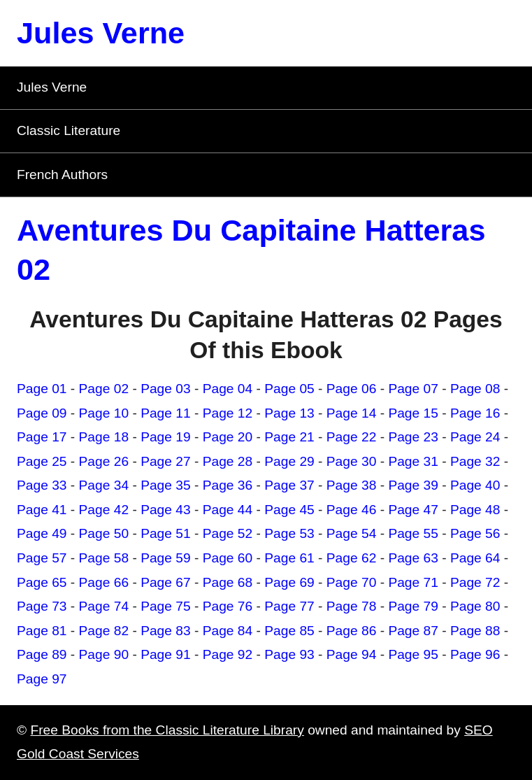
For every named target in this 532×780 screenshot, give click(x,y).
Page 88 (475, 631)
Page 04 (228, 389)
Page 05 (289, 389)
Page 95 (413, 654)
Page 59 (166, 558)
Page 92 (228, 654)
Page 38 (352, 485)
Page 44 (228, 510)
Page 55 (413, 533)
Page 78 (352, 606)
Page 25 (42, 461)
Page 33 (42, 485)
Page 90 (104, 654)
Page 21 (289, 437)
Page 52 (228, 533)
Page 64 (475, 558)
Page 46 (352, 510)
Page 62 (352, 558)
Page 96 (475, 654)
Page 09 (42, 413)
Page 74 (104, 606)
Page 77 (289, 606)
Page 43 (166, 510)
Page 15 (413, 413)
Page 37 (289, 485)
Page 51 (166, 533)
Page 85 (289, 631)
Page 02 (104, 389)
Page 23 (413, 437)
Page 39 (413, 485)
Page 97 (42, 679)
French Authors (62, 175)
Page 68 (228, 582)
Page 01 (42, 389)
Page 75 (166, 606)
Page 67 (166, 582)
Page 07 (413, 389)
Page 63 (413, 558)
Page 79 (413, 606)
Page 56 (475, 533)
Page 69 (289, 582)
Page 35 (166, 485)
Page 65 (42, 582)
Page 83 (166, 631)
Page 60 (228, 558)
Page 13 (289, 413)
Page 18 (104, 437)
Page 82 (104, 631)
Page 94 (352, 654)
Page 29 (289, 461)
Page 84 (228, 631)
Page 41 (42, 510)
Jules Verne (101, 33)
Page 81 (42, 631)
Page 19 (166, 437)
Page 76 (228, 606)
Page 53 (289, 533)
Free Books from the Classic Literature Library (167, 730)
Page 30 (352, 461)
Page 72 (475, 582)
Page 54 (352, 533)
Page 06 (352, 389)
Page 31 (413, 461)
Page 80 (475, 606)
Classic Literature (69, 130)
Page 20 (228, 437)
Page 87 (413, 631)
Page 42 (104, 510)
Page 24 (475, 437)
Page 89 (42, 654)
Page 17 (42, 437)
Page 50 (104, 533)
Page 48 (475, 510)
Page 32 (475, 461)
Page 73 (42, 606)
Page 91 (166, 654)
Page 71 (413, 582)
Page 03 (166, 389)
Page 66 (104, 582)
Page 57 (42, 558)
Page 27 (166, 461)
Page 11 (166, 413)
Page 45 (289, 510)
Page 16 (475, 413)
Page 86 (352, 631)
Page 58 (104, 558)
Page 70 (352, 582)
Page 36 (228, 485)
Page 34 (104, 485)
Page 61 (289, 558)
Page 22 (352, 437)
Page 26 (104, 461)
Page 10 (104, 413)
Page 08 (475, 389)
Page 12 (228, 413)
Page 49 (42, 533)
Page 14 (352, 413)
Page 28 (228, 461)
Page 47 (413, 510)
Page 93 (289, 654)
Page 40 (475, 485)
